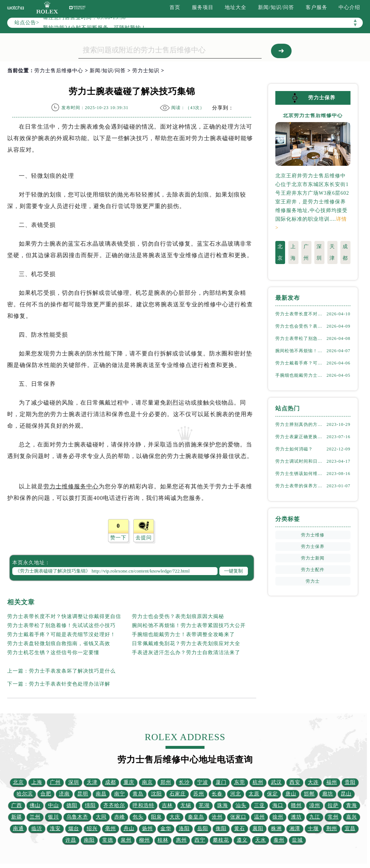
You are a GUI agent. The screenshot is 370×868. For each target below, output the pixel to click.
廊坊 (328, 794)
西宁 (200, 840)
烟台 (74, 828)
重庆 (129, 782)
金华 (166, 828)
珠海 (223, 805)
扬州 (147, 828)
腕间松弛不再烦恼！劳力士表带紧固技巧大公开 (189, 625)
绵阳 (90, 805)
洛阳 (184, 828)
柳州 (145, 840)
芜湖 (204, 805)
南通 (18, 828)
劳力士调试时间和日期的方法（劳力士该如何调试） (301, 461)
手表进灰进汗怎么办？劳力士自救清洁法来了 (186, 653)
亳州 (111, 828)
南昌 (101, 794)
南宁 (120, 794)
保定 (272, 794)
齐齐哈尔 (114, 805)
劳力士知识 (146, 71)
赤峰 (120, 817)
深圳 (319, 252)
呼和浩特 (143, 805)
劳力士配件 (313, 569)
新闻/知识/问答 (276, 7)
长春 (217, 794)
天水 (261, 840)
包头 (138, 817)
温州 (259, 817)
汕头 (241, 805)
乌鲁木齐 (77, 817)
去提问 (144, 538)
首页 (175, 7)
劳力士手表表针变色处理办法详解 (70, 684)
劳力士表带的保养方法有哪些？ (301, 485)
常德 (108, 840)
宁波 (203, 782)
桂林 (163, 840)
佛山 (35, 805)
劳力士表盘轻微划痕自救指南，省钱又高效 (59, 644)
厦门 (221, 782)
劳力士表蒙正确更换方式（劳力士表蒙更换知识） (301, 436)
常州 (333, 817)
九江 (315, 817)
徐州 (278, 817)
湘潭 (295, 828)
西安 (295, 782)
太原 (254, 794)
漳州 (315, 805)
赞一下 (118, 538)
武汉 (276, 782)
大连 (313, 782)
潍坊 (296, 817)
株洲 (276, 828)
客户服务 (317, 7)
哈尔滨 (25, 794)
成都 (345, 252)
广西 (17, 805)
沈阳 (156, 794)
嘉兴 (352, 817)
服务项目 (203, 7)
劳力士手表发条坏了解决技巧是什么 (72, 671)
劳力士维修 (313, 535)
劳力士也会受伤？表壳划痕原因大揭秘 (178, 616)
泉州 (126, 840)
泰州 (279, 840)
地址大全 (236, 7)
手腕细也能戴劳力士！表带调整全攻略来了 (183, 634)
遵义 (242, 840)
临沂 (37, 828)
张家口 (238, 817)
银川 (53, 817)
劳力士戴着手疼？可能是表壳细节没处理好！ (61, 634)
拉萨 (333, 805)
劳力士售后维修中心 (59, 71)
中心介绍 (349, 7)
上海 (293, 252)
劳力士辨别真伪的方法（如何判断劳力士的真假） (301, 424)
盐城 (297, 840)
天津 (332, 252)
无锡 (186, 805)
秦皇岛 (196, 817)
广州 (306, 252)
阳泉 (156, 817)
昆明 (83, 794)
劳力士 (313, 581)
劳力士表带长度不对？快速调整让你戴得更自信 (64, 616)
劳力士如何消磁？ (294, 449)
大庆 (175, 817)
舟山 (129, 828)
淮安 (55, 828)
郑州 (166, 782)
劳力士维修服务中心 (71, 486)
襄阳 (258, 828)
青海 (352, 805)
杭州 (258, 782)
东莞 (240, 782)
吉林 (167, 805)
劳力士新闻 (313, 558)
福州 (332, 782)
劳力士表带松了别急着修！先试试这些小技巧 (61, 625)
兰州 (35, 817)
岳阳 (203, 828)
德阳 (72, 805)
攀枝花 (221, 840)
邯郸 (309, 794)
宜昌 (350, 828)
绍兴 (92, 828)
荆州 (332, 828)
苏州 (199, 794)
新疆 (17, 817)
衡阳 (221, 828)
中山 (53, 805)
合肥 (46, 794)
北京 (280, 252)
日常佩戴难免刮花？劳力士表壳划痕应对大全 (186, 644)
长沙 (184, 782)
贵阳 (350, 782)
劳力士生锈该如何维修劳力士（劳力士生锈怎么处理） (301, 473)
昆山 (346, 794)
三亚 (259, 805)
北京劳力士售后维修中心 (313, 116)
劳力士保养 (313, 546)
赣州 (296, 805)
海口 (278, 805)
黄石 (240, 828)
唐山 (291, 794)
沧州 (217, 817)
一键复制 (233, 571)
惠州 (181, 840)
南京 (147, 782)
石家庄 (178, 794)
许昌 (71, 840)
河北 (236, 794)
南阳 (89, 840)
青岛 (138, 794)
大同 (101, 817)
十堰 (313, 828)
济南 (64, 794)
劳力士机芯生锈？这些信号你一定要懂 (53, 653)
